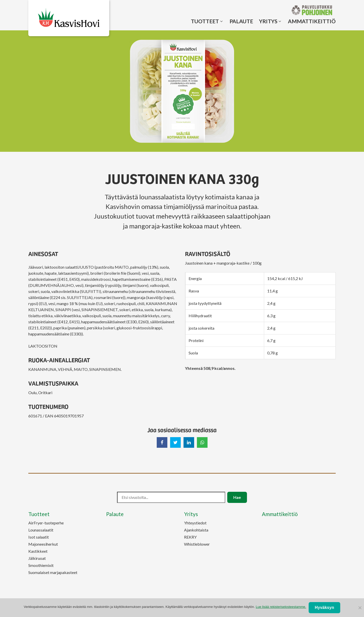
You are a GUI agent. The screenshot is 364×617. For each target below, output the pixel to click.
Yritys (268, 21)
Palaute (241, 21)
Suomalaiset (53, 572)
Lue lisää (281, 607)
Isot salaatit (39, 537)
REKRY (190, 537)
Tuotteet (205, 21)
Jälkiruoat (37, 558)
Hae (237, 497)
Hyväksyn (324, 608)
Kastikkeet (38, 551)
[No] (360, 608)
